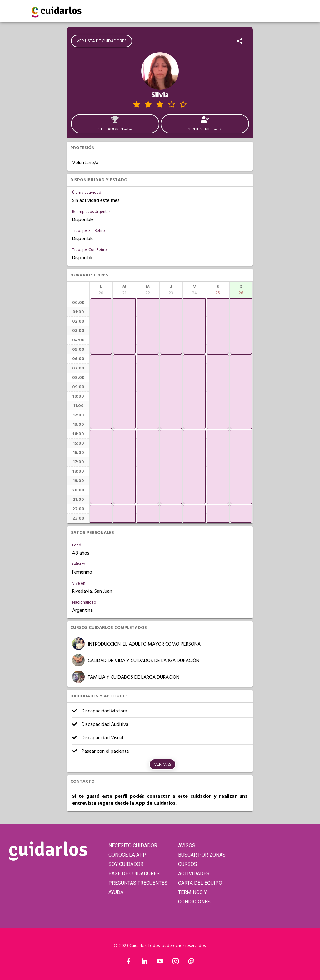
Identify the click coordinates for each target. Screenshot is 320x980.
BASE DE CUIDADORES (134, 874)
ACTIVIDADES (194, 874)
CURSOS (188, 864)
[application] (101, 326)
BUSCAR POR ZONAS (202, 855)
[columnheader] (101, 290)
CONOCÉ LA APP (127, 855)
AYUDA (116, 892)
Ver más (163, 764)
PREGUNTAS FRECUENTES (138, 883)
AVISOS (187, 845)
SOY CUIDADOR (126, 864)
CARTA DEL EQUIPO (200, 883)
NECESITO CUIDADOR (133, 845)
